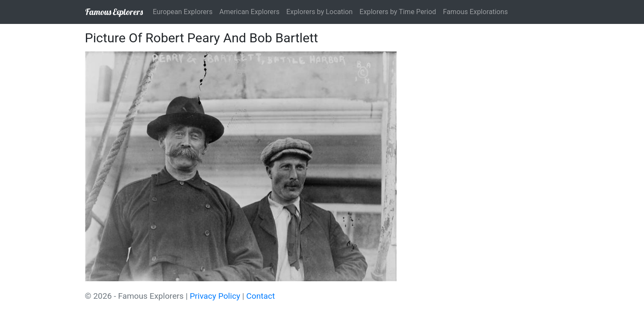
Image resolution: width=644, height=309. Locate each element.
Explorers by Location (319, 12)
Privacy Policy (215, 296)
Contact (260, 296)
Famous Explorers (114, 12)
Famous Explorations (475, 12)
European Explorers (183, 12)
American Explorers (249, 12)
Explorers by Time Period (398, 12)
